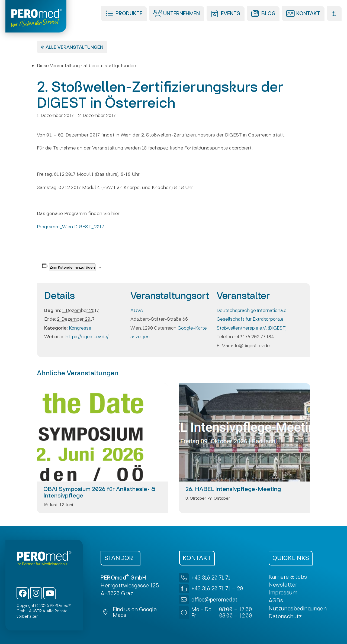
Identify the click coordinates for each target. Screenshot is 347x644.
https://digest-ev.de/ (87, 336)
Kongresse (80, 328)
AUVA (137, 310)
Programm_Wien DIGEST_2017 (70, 227)
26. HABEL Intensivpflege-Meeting (233, 489)
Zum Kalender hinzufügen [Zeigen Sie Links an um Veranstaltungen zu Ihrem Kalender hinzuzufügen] (72, 267)
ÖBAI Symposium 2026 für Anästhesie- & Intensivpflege (99, 492)
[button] (124, 14)
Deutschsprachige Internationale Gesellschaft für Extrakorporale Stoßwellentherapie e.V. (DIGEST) (252, 319)
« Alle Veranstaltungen (72, 47)
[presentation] (102, 432)
